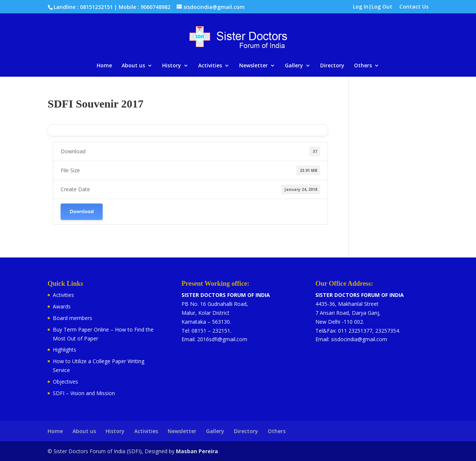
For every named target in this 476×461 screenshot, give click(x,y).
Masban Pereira (197, 451)
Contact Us (414, 7)
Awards (62, 306)
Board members (73, 318)
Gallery (294, 66)
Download (82, 212)
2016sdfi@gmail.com (222, 339)
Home (104, 66)
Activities (210, 66)
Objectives (65, 382)
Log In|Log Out (373, 7)
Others (363, 66)
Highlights (65, 350)
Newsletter (253, 66)
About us (133, 66)
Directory (332, 66)
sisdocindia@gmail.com (359, 339)
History (172, 66)
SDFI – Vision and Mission (84, 393)
